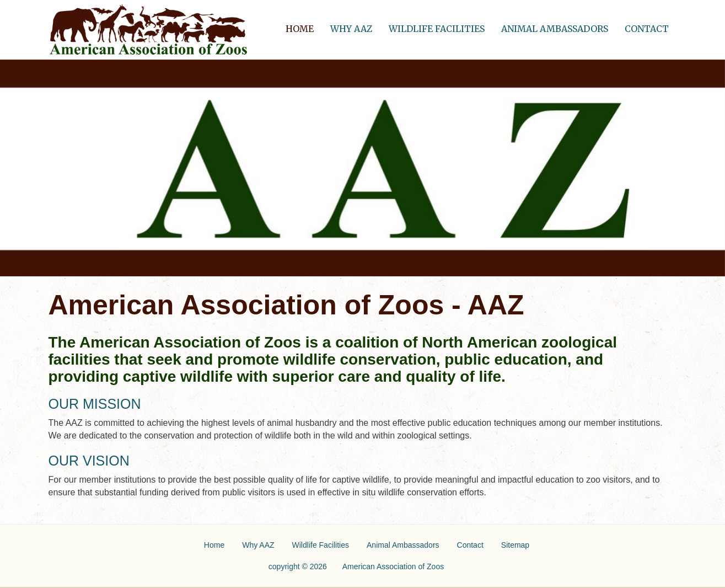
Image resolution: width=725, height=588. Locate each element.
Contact (647, 29)
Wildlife (321, 545)
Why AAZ (351, 29)
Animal (403, 545)
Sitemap (515, 545)
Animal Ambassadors (555, 29)
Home (304, 26)
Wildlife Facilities (437, 29)
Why (258, 545)
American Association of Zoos (393, 566)
